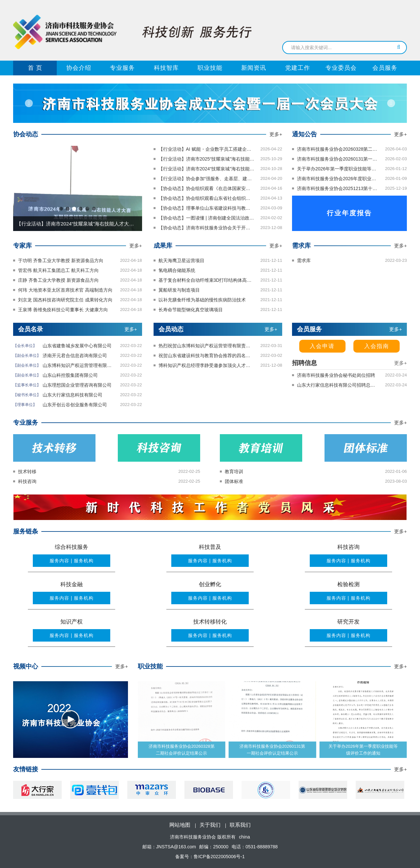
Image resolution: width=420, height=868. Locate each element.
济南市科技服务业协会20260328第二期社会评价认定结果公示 (273, 750)
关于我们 (210, 825)
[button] (30, 103)
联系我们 (240, 825)
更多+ (276, 134)
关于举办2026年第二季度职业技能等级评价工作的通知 (182, 750)
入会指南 (377, 346)
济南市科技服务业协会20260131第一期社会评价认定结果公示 (363, 750)
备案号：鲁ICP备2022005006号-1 (210, 857)
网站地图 (180, 825)
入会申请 (322, 346)
